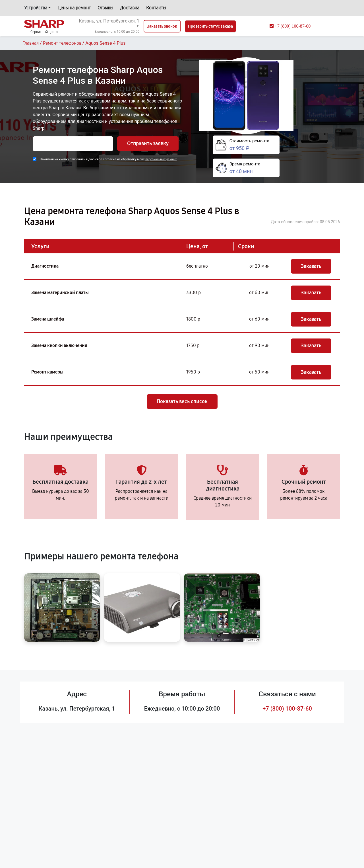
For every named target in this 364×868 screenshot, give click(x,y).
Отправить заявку (148, 143)
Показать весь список (182, 401)
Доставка (130, 8)
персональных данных (161, 159)
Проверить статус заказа (210, 26)
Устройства (36, 8)
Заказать (311, 266)
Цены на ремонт (74, 8)
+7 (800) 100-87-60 (287, 709)
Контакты (156, 8)
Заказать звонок (162, 26)
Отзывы (105, 8)
